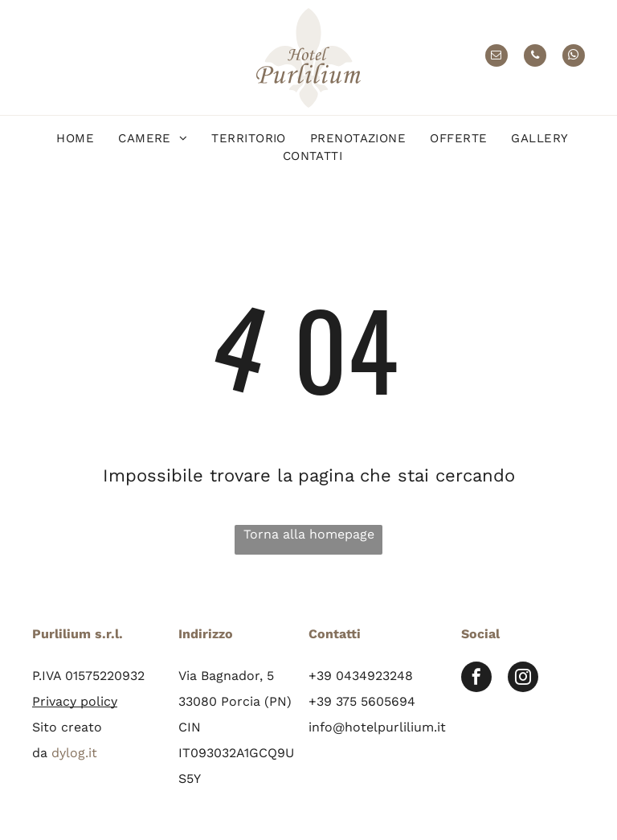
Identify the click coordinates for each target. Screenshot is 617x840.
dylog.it (74, 753)
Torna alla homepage (309, 534)
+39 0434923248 (361, 676)
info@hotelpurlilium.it (377, 727)
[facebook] (476, 679)
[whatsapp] (574, 57)
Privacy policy (75, 701)
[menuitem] (75, 139)
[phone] (535, 57)
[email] (496, 57)
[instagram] (523, 679)
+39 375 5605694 (362, 701)
